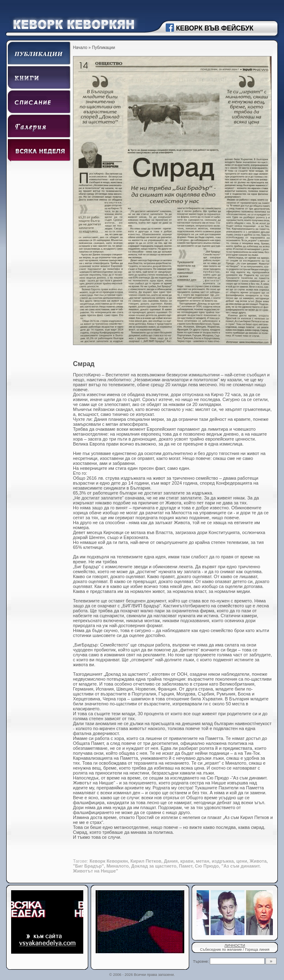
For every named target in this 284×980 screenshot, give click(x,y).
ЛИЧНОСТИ (235, 945)
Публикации (103, 48)
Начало (80, 48)
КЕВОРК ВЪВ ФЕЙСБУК (215, 28)
